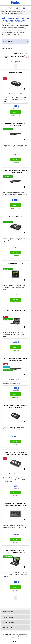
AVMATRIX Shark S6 (16, 216)
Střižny (3, 13)
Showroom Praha (8, 622)
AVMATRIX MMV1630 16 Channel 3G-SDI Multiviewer (16, 172)
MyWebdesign (16, 638)
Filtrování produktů (9, 41)
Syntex (3, 12)
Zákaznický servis (8, 612)
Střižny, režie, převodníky (20, 12)
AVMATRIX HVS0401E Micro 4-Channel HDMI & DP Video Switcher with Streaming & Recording (16, 504)
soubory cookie (13, 636)
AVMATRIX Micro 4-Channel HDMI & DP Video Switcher (16, 406)
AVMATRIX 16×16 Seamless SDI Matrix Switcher (16, 124)
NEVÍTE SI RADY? (7, 628)
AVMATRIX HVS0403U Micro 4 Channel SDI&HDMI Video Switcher (16, 454)
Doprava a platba (8, 617)
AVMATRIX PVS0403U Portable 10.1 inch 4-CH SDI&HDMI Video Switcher (16, 552)
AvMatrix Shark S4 (16, 72)
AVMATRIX (9, 12)
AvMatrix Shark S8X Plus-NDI (16, 311)
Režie (7, 13)
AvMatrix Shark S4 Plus (16, 263)
